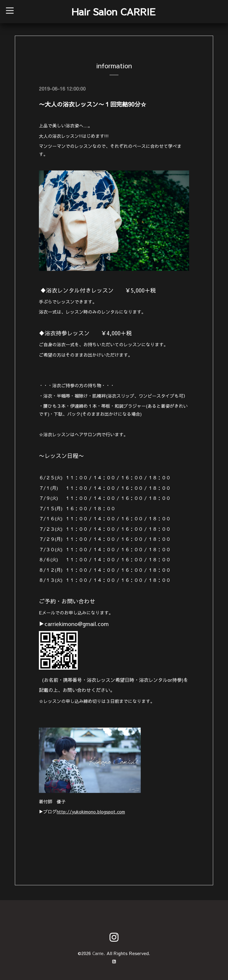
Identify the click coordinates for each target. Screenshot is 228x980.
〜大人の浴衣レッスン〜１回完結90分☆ (93, 104)
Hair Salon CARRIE (114, 11)
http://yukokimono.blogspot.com (92, 811)
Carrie (98, 953)
